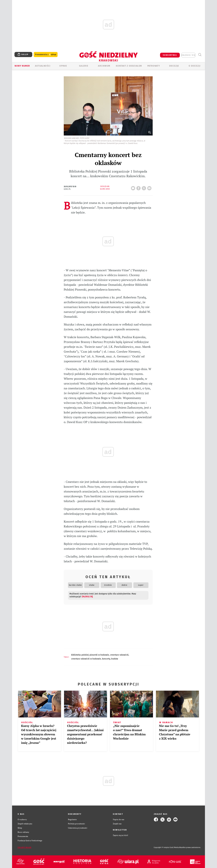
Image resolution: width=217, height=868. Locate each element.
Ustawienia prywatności (78, 828)
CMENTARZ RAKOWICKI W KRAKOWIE (86, 659)
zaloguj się (188, 55)
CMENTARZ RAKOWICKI (119, 655)
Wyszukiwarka (200, 55)
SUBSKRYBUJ (170, 55)
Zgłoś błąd (25, 848)
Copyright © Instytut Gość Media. (166, 847)
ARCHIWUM (104, 66)
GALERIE (84, 66)
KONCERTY (106, 659)
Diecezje (174, 66)
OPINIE (63, 66)
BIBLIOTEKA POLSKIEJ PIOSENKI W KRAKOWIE (90, 655)
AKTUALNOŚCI (43, 66)
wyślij (150, 187)
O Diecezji (195, 66)
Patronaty (154, 66)
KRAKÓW (115, 659)
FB (139, 187)
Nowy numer (22, 66)
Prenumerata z (46, 55)
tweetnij (145, 187)
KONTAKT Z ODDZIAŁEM (129, 66)
